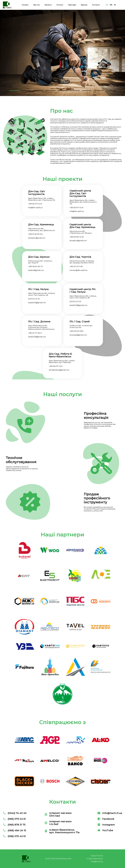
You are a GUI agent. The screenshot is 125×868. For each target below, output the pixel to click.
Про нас (36, 5)
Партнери (72, 5)
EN (111, 5)
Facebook (106, 819)
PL (115, 5)
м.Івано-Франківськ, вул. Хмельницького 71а (62, 831)
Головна (25, 5)
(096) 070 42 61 (14, 836)
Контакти (96, 5)
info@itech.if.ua (110, 813)
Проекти (48, 5)
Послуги (60, 5)
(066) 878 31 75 (14, 825)
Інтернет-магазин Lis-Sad (58, 823)
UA (107, 5)
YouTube (105, 830)
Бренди (84, 5)
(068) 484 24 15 (15, 830)
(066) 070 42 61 (14, 819)
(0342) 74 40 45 (15, 813)
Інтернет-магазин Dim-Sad (58, 814)
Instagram (106, 825)
